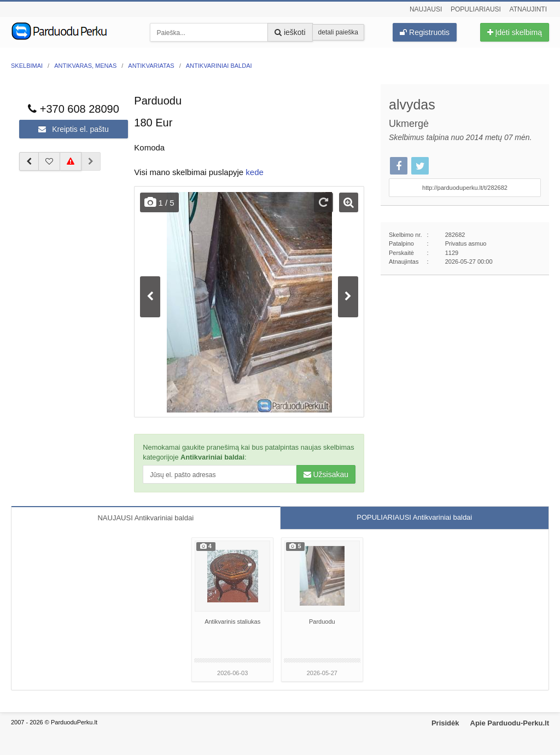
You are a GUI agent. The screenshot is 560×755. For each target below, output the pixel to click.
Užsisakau (326, 474)
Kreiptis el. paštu (73, 129)
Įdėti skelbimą (515, 32)
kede (255, 172)
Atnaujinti (528, 9)
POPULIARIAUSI (414, 517)
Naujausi (426, 9)
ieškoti (290, 32)
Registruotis (425, 32)
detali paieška (338, 32)
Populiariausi (476, 9)
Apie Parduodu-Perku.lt (510, 723)
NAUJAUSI (145, 518)
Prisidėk (445, 723)
